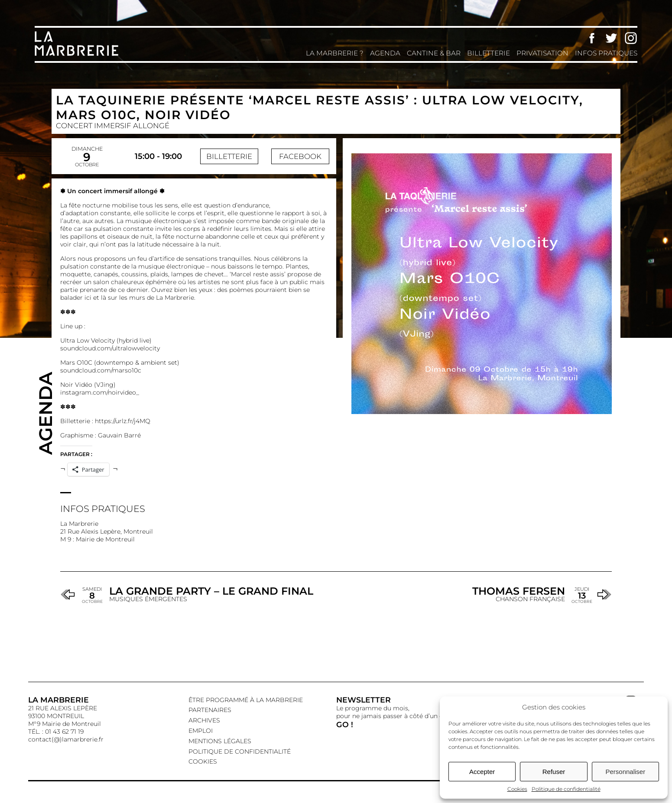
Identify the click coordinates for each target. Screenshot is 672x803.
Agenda (385, 53)
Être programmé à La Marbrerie (246, 700)
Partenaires (210, 710)
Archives (204, 720)
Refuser (554, 772)
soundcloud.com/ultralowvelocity (110, 348)
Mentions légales (220, 741)
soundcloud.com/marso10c (101, 370)
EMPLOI (201, 731)
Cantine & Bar (434, 53)
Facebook (592, 38)
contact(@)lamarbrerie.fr (66, 739)
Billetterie (489, 53)
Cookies (517, 789)
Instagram (631, 38)
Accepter (482, 772)
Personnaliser (625, 772)
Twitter (611, 38)
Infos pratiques (606, 53)
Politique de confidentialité (566, 789)
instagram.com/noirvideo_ (100, 392)
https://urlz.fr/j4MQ (123, 421)
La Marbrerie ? (335, 53)
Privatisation (542, 53)
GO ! (345, 724)
